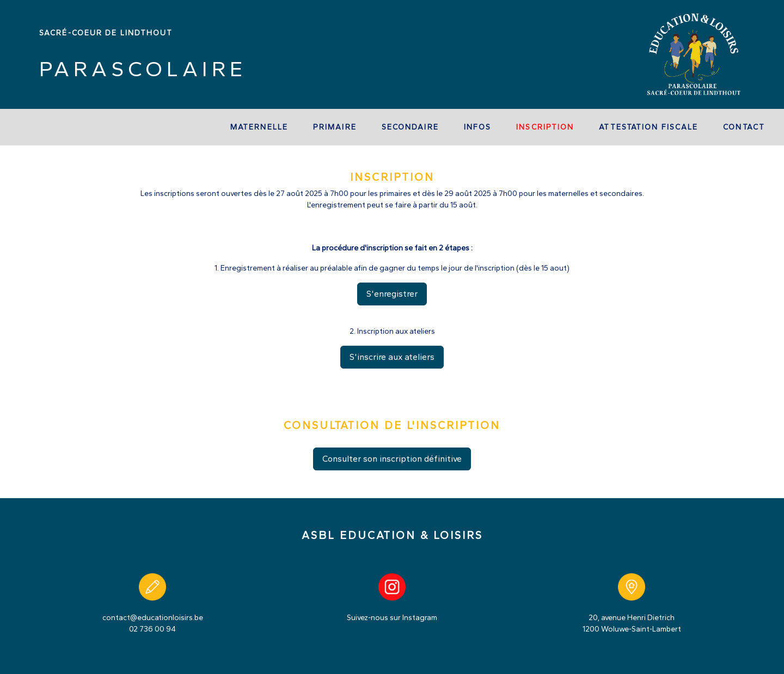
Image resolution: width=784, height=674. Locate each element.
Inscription (545, 127)
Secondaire (410, 127)
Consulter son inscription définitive (392, 459)
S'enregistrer (392, 294)
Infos (478, 127)
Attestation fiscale (648, 127)
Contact (744, 127)
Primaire (335, 127)
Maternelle (259, 127)
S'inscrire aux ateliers (392, 357)
